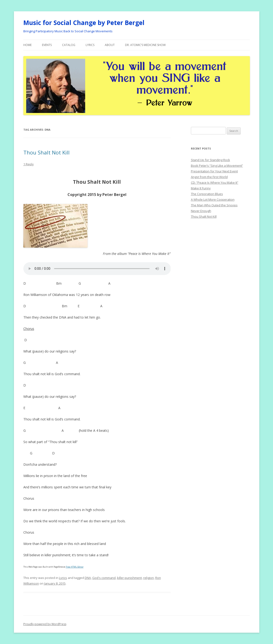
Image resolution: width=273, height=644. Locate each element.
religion (149, 578)
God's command (104, 578)
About (110, 45)
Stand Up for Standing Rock (210, 160)
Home (27, 45)
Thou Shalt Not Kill (46, 152)
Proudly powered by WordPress (45, 624)
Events (47, 45)
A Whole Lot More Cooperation (213, 199)
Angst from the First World (209, 177)
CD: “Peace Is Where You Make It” (215, 183)
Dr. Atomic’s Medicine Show (145, 45)
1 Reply (29, 164)
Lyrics (90, 45)
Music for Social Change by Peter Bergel (84, 23)
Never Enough (201, 211)
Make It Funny (201, 188)
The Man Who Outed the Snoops (214, 205)
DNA (88, 578)
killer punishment (129, 578)
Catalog (69, 45)
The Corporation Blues (207, 194)
